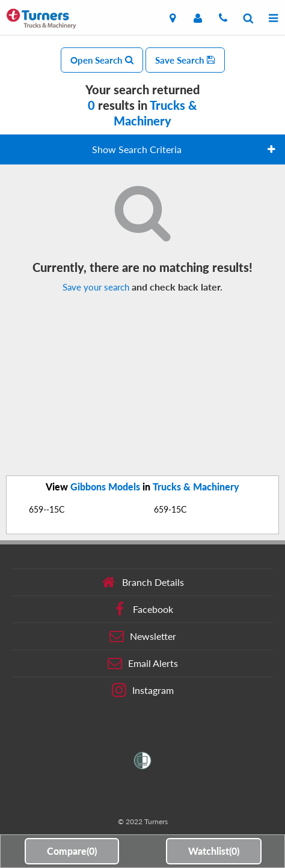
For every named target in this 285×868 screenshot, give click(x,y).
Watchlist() (214, 851)
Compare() (72, 851)
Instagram (143, 690)
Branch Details (143, 582)
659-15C (170, 509)
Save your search (96, 287)
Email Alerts (143, 663)
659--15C (47, 509)
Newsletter (143, 636)
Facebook (143, 609)
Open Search (102, 60)
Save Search (185, 60)
